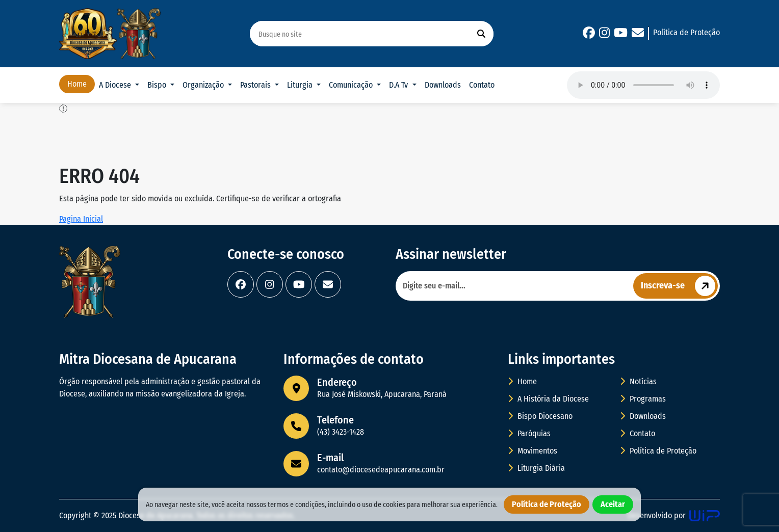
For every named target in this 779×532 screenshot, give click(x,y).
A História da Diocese (548, 399)
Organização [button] (204, 85)
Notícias (638, 381)
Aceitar (613, 504)
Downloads (443, 85)
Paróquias (529, 433)
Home (77, 84)
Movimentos (533, 451)
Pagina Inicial (81, 219)
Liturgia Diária (536, 468)
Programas (643, 399)
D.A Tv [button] (399, 85)
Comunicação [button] (352, 85)
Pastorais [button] (256, 85)
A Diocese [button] (116, 85)
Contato (482, 85)
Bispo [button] (158, 85)
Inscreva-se (679, 286)
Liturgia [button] (301, 85)
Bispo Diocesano (540, 416)
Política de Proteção (686, 32)
